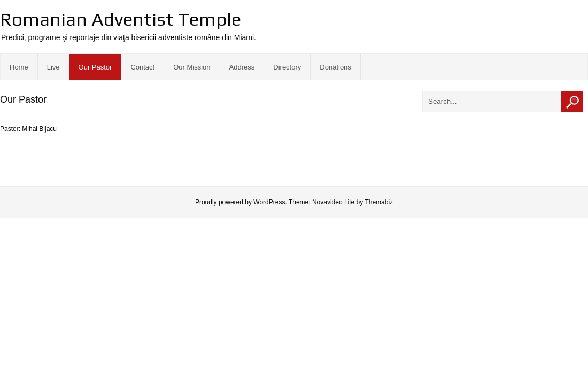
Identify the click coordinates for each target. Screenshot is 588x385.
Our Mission (192, 67)
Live (53, 67)
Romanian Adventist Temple (121, 19)
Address (242, 67)
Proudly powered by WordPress (240, 202)
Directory (287, 67)
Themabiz (379, 202)
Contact (142, 67)
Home (19, 67)
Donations (335, 67)
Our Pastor (95, 67)
